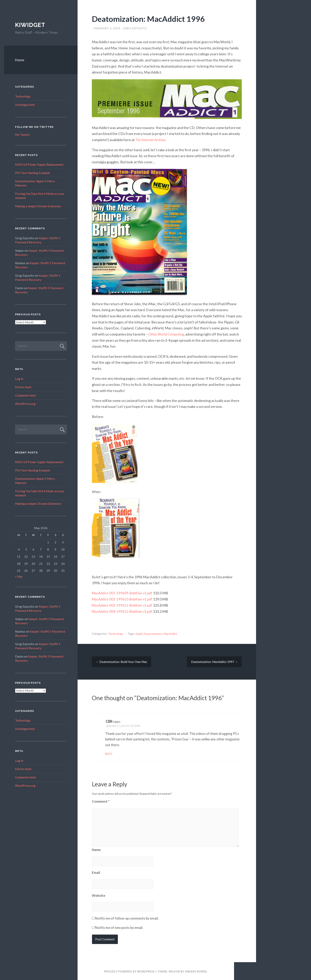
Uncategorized (25, 105)
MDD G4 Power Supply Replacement (39, 164)
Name (96, 849)
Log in (19, 379)
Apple (140, 633)
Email (96, 872)
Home (20, 60)
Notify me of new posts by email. (119, 927)
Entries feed (23, 387)
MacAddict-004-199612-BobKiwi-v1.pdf (123, 611)
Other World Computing (167, 334)
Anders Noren (196, 971)
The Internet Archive (152, 140)
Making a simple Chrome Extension (38, 206)
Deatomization (155, 633)
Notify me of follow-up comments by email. (127, 917)
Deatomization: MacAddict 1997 (214, 661)
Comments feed (25, 395)
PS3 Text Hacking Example (33, 173)
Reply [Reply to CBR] (109, 753)
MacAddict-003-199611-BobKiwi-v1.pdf (123, 604)
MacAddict (173, 633)
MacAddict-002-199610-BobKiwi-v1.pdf (123, 599)
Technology (116, 633)
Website (99, 894)
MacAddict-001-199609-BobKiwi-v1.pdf (123, 592)
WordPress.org (25, 404)
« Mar (19, 577)
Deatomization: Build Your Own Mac (121, 661)
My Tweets (22, 135)
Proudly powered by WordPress (129, 971)
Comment (101, 801)
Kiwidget (31, 25)
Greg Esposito (136, 28)
